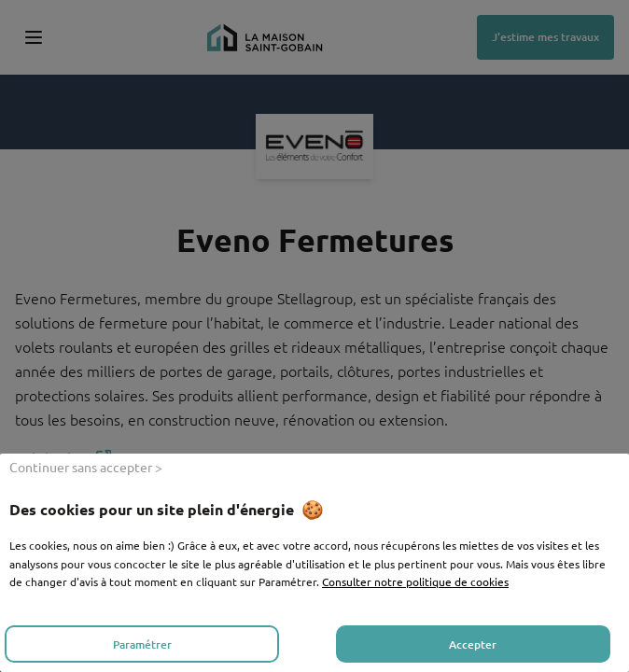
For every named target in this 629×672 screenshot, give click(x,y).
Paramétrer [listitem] (142, 644)
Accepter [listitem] (473, 644)
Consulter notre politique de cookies (415, 581)
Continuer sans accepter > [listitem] (86, 467)
